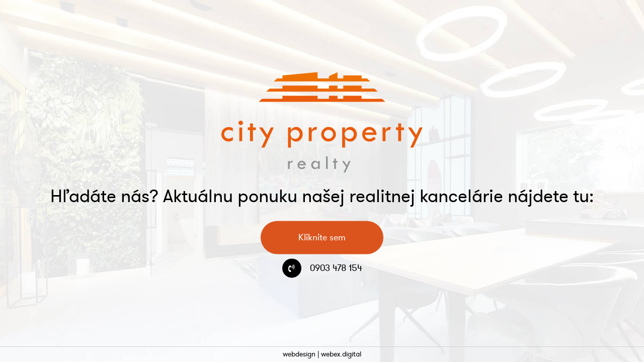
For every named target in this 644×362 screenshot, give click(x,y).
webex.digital (341, 354)
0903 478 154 (336, 268)
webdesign (299, 354)
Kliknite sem (322, 238)
